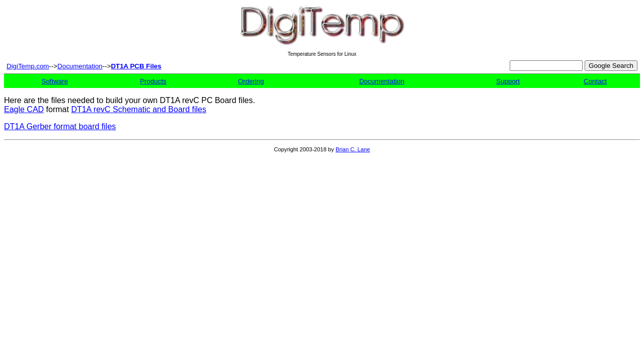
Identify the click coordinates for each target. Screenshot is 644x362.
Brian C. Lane (353, 149)
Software (55, 81)
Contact (595, 81)
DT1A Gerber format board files (60, 126)
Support (508, 81)
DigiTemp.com (28, 66)
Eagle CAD (24, 109)
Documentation (80, 66)
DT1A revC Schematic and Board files (139, 109)
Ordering (251, 81)
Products (153, 81)
